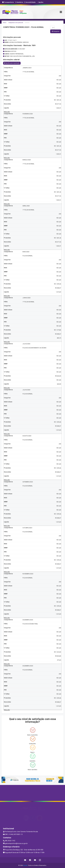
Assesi (25, 865)
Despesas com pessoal (16, 23)
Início (5, 23)
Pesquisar (56, 31)
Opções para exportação (12, 63)
